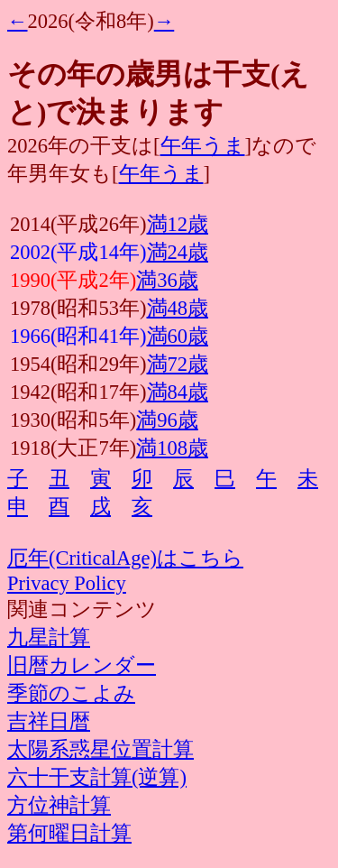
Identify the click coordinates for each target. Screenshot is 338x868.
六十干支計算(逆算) (97, 777)
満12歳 (178, 224)
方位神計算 (59, 805)
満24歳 (178, 252)
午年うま (203, 146)
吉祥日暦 (49, 721)
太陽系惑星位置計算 (100, 749)
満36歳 (167, 280)
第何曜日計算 (69, 833)
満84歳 (178, 392)
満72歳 (178, 364)
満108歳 (172, 448)
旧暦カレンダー (82, 665)
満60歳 (178, 336)
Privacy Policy (67, 583)
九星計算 (49, 637)
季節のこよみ (71, 693)
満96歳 (167, 420)
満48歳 (178, 308)
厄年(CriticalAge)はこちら (125, 558)
